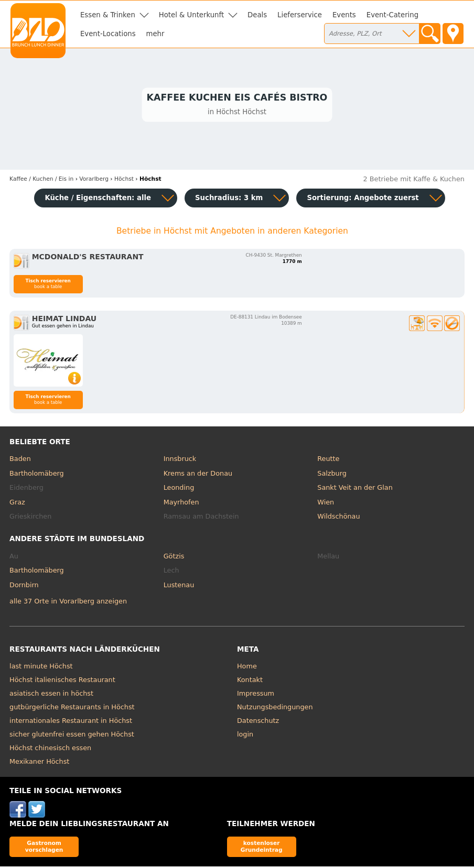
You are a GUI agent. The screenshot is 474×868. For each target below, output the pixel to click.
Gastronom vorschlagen (44, 848)
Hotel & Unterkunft (191, 15)
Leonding (179, 489)
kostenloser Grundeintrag (262, 848)
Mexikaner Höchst (39, 763)
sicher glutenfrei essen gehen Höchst (72, 736)
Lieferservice (300, 15)
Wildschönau (338, 518)
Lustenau (179, 586)
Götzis (174, 558)
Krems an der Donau (198, 475)
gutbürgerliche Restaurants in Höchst (72, 708)
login (245, 736)
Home (247, 668)
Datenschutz (258, 722)
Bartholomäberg (37, 475)
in (41, 180)
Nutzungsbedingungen (275, 708)
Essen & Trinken (108, 15)
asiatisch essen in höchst (51, 695)
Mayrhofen (181, 504)
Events (344, 15)
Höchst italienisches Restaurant (62, 681)
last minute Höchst (41, 668)
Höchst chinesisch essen (50, 749)
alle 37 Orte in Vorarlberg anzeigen (68, 603)
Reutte (328, 460)
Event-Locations (108, 34)
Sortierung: (363, 199)
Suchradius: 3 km (229, 199)
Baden (20, 460)
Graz (17, 504)
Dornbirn (24, 586)
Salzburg (332, 475)
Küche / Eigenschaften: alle (98, 199)
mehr (155, 34)
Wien (326, 504)
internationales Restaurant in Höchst (71, 722)
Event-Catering (392, 15)
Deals (257, 15)
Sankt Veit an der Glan (355, 489)
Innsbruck (180, 460)
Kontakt (250, 681)
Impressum (256, 695)
